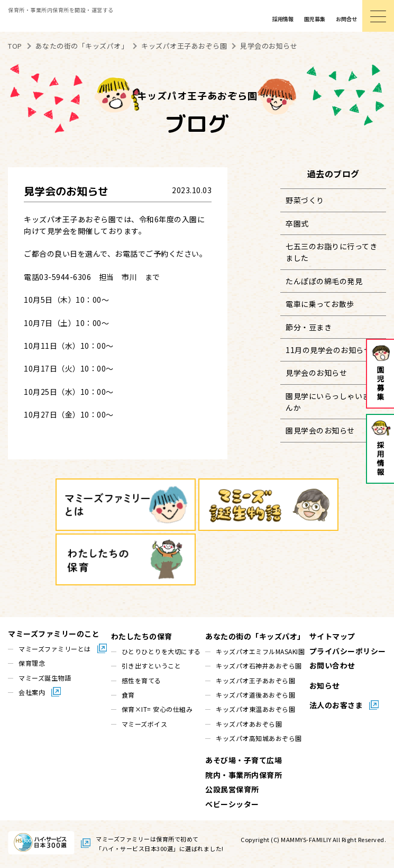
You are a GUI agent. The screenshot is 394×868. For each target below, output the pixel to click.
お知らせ (325, 685)
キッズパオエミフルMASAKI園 (260, 651)
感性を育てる (141, 680)
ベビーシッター (232, 804)
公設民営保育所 (232, 789)
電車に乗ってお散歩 (320, 304)
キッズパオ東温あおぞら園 (255, 709)
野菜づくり (305, 200)
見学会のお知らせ (316, 373)
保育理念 (32, 663)
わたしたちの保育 (142, 636)
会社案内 (32, 692)
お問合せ (346, 19)
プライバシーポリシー (348, 651)
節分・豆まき (309, 327)
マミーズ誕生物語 (45, 678)
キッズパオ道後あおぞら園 (255, 695)
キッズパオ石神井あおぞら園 (259, 666)
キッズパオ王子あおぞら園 (255, 680)
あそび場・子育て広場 (244, 760)
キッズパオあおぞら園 (249, 724)
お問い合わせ (332, 665)
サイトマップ (332, 636)
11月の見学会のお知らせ (328, 350)
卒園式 (297, 223)
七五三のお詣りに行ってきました (331, 252)
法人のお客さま (336, 705)
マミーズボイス (145, 724)
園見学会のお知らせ (320, 430)
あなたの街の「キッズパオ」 (255, 636)
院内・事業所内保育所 (244, 775)
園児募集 (315, 19)
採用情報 (283, 19)
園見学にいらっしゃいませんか (332, 402)
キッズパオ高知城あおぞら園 (259, 738)
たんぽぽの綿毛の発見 (324, 281)
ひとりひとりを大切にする (161, 651)
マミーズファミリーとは (55, 649)
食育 (128, 695)
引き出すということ (152, 666)
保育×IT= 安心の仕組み (157, 709)
